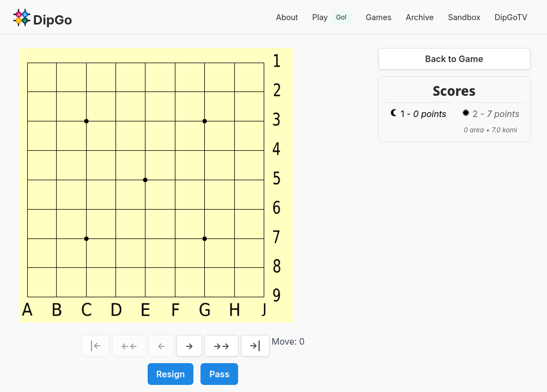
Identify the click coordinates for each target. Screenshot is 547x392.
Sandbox (464, 17)
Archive (420, 17)
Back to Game (454, 59)
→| (255, 346)
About (287, 17)
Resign (171, 374)
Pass (219, 374)
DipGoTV (511, 17)
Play (332, 17)
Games (378, 17)
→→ (221, 346)
